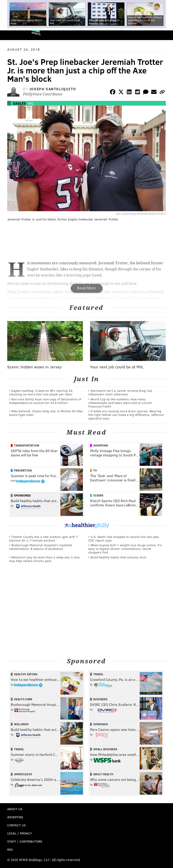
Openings (101, 724)
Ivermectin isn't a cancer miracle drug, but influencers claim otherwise (120, 392)
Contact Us (16, 825)
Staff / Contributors (25, 841)
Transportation (27, 445)
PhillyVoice (11, 35)
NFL (31, 103)
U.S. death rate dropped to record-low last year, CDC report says (124, 538)
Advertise (15, 817)
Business (100, 699)
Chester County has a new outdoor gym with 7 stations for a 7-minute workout (43, 538)
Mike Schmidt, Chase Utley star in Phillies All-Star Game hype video (46, 413)
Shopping (101, 445)
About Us (15, 809)
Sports (36, 33)
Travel (98, 674)
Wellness (21, 724)
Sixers (98, 495)
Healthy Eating (26, 674)
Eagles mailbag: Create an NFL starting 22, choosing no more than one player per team (41, 392)
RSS (10, 849)
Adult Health (103, 774)
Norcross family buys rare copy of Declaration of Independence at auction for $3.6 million (45, 401)
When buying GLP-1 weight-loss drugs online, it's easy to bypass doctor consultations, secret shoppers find (125, 549)
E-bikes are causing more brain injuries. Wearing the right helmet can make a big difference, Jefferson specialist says (126, 415)
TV (95, 470)
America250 (23, 774)
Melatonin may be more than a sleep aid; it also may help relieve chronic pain (44, 559)
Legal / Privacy (20, 833)
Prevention (23, 470)
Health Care (23, 699)
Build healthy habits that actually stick (118, 557)
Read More (86, 288)
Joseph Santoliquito (53, 89)
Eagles (19, 103)
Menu (166, 35)
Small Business (105, 749)
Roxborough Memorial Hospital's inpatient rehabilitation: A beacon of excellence (41, 547)
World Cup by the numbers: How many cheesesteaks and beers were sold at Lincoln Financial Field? (120, 403)
